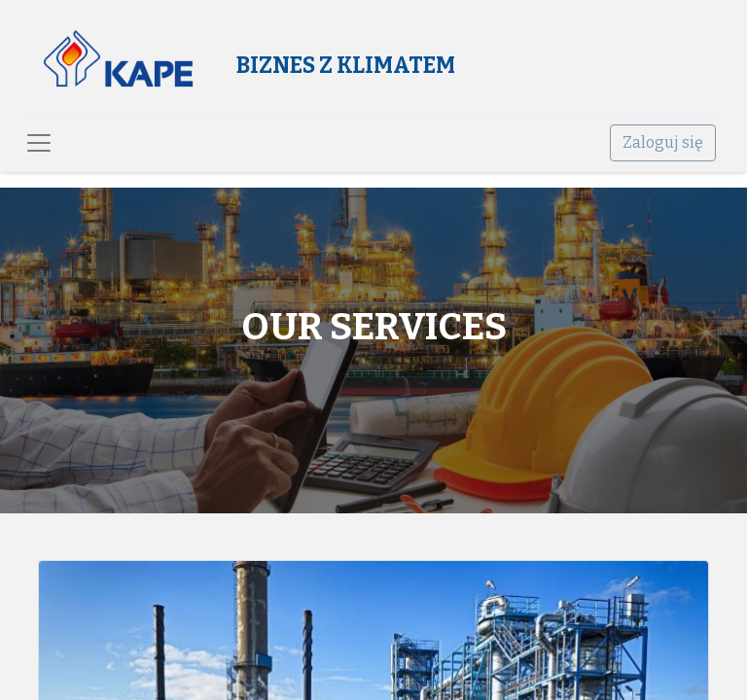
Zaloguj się (663, 142)
